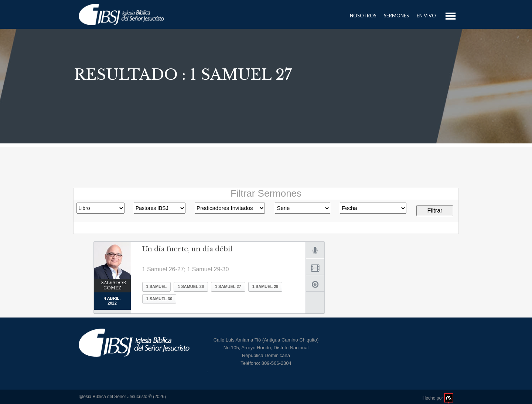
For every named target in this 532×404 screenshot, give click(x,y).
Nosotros (363, 16)
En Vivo (426, 16)
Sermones (396, 16)
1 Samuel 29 (265, 286)
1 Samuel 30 (159, 299)
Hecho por (438, 398)
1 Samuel (157, 286)
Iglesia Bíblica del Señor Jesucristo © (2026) (122, 397)
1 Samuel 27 (228, 286)
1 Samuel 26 (191, 286)
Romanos (303, 208)
